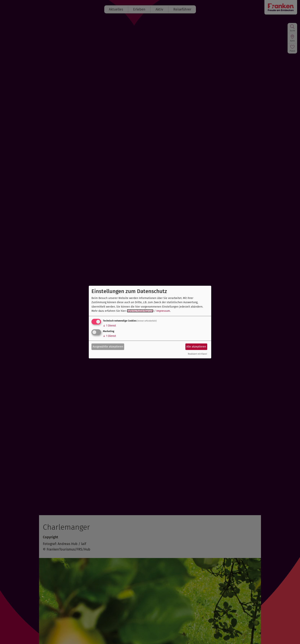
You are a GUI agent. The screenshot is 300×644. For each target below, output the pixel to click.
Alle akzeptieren (196, 347)
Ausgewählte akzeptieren (108, 347)
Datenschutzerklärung (140, 311)
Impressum (163, 311)
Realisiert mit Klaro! (197, 354)
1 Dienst (109, 326)
